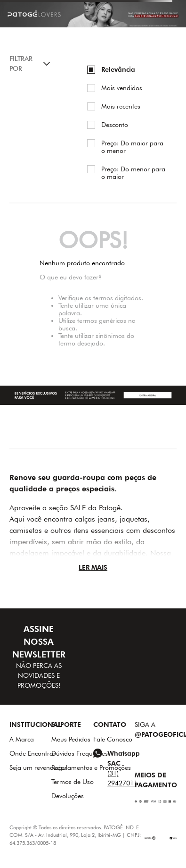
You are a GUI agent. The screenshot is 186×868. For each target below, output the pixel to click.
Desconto (115, 125)
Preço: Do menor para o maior (133, 173)
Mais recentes (121, 106)
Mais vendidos (122, 88)
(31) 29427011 (122, 778)
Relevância (118, 69)
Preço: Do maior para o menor (132, 147)
